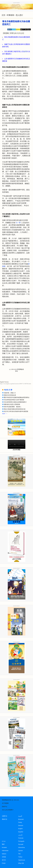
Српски (21, 851)
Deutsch (21, 825)
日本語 (4, 857)
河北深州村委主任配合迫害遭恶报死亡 (15, 402)
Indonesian (5, 851)
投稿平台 (5, 807)
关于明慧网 (5, 803)
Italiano (4, 854)
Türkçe (20, 857)
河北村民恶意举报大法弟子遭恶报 (14, 400)
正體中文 (5, 816)
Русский (21, 844)
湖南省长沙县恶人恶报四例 (12, 404)
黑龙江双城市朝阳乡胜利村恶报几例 (15, 409)
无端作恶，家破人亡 (10, 393)
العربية (20, 816)
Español (21, 832)
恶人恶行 (19, 15)
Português (21, 841)
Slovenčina (22, 847)
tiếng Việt (21, 863)
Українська (22, 860)
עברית (4, 841)
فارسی (20, 835)
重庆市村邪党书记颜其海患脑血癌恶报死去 (17, 397)
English (21, 829)
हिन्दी (3, 844)
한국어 (4, 860)
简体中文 (5, 819)
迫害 (25, 51)
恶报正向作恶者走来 (10, 395)
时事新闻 (10, 15)
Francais (21, 838)
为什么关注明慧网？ (8, 810)
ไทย (19, 854)
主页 (3, 15)
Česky (20, 822)
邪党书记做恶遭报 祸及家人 (13, 407)
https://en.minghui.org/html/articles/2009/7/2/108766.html (15, 384)
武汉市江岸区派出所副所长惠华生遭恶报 (16, 411)
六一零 (18, 223)
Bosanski (21, 819)
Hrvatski (4, 847)
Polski (4, 863)
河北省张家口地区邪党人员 (14, 51)
